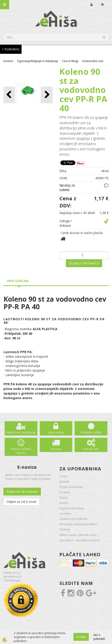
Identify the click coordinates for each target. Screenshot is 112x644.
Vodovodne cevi (93, 61)
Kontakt (64, 482)
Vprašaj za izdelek (67, 187)
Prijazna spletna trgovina (21, 451)
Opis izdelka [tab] (18, 281)
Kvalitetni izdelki (91, 432)
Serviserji (65, 514)
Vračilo (64, 503)
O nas (63, 476)
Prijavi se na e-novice (22, 491)
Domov (8, 61)
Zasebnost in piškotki (73, 519)
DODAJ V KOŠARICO (84, 263)
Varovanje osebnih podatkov (78, 524)
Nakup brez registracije (21, 432)
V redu (81, 637)
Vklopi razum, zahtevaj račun (78, 535)
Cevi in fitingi (70, 61)
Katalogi (65, 529)
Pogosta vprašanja (72, 508)
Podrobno (11, 49)
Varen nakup (56, 432)
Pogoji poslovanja (71, 487)
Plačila (64, 498)
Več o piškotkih (99, 637)
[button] (47, 95)
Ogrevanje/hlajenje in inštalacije (38, 61)
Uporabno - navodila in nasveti (80, 540)
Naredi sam (91, 449)
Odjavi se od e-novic (22, 502)
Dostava (56, 449)
